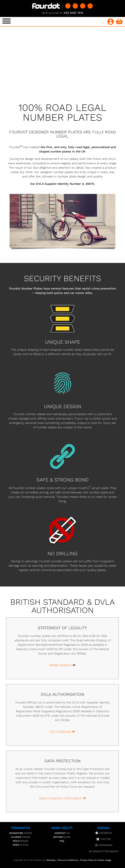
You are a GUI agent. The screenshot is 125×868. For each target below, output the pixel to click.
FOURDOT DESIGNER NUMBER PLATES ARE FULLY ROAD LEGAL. (63, 134)
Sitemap (51, 860)
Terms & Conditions (68, 860)
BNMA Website (61, 665)
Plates (21, 845)
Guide (62, 837)
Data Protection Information (62, 798)
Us (62, 833)
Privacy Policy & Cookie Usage (96, 860)
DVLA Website (63, 732)
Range (21, 833)
